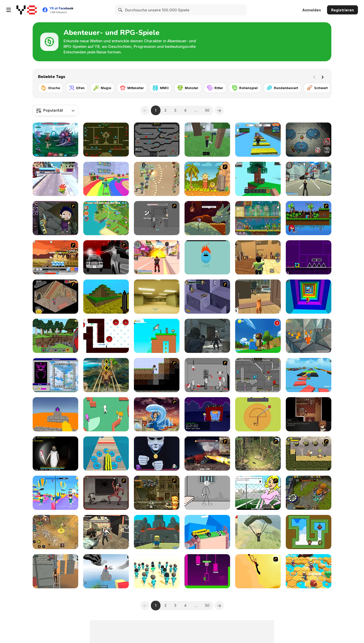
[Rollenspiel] (245, 88)
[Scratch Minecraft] (157, 375)
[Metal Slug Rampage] (157, 493)
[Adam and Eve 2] (207, 179)
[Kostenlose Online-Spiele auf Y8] (27, 10)
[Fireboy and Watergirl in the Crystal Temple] (157, 140)
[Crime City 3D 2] (157, 257)
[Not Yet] (157, 454)
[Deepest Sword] (207, 218)
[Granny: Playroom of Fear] (55, 454)
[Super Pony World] (157, 336)
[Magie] (102, 88)
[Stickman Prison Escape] (207, 493)
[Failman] (106, 493)
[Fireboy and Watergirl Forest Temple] (106, 140)
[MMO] (161, 88)
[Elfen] (77, 88)
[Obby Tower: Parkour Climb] (309, 297)
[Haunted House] (55, 297)
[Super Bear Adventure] (258, 336)
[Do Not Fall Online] (309, 571)
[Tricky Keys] (55, 375)
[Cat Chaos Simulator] (258, 297)
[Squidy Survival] (258, 414)
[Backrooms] (157, 297)
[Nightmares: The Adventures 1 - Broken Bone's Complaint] (55, 218)
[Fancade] (207, 532)
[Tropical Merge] (106, 218)
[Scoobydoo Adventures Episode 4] (207, 297)
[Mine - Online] (55, 336)
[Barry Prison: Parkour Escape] (309, 336)
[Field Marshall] (157, 179)
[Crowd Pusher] (106, 454)
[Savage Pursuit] (309, 454)
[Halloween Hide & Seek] (207, 414)
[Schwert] (317, 88)
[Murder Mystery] (258, 257)
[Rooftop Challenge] (55, 571)
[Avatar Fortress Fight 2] (157, 414)
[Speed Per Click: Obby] (258, 140)
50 (207, 110)
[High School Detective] (258, 493)
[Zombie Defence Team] (207, 336)
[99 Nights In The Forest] (207, 140)
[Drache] (51, 88)
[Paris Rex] (207, 454)
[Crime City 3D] (309, 179)
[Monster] (188, 88)
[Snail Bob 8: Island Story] (258, 218)
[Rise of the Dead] (106, 532)
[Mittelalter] (132, 88)
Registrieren (342, 10)
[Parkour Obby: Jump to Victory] (309, 375)
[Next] (323, 77)
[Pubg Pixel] (258, 532)
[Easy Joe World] (207, 571)
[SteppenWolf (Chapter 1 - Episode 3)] (258, 454)
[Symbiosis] (309, 414)
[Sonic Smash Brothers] (309, 218)
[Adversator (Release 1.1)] (309, 493)
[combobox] (55, 110)
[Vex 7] (106, 336)
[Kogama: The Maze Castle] (157, 532)
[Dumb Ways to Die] (207, 257)
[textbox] (55, 110)
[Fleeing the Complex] (157, 218)
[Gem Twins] (309, 532)
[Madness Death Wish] (207, 375)
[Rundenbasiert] (282, 88)
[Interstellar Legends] (55, 140)
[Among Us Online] (309, 140)
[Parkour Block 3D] (55, 414)
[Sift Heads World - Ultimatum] (106, 257)
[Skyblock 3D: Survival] (258, 179)
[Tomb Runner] (106, 375)
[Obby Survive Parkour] (55, 493)
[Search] (120, 10)
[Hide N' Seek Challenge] (106, 414)
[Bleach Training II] (55, 257)
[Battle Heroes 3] (55, 532)
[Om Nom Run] (55, 179)
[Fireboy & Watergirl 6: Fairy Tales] (258, 375)
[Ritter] (215, 88)
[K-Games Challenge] (157, 571)
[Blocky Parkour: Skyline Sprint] (106, 571)
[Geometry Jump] (309, 257)
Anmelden (312, 10)
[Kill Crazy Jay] (258, 571)
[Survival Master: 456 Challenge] (106, 179)
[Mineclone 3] (106, 297)
